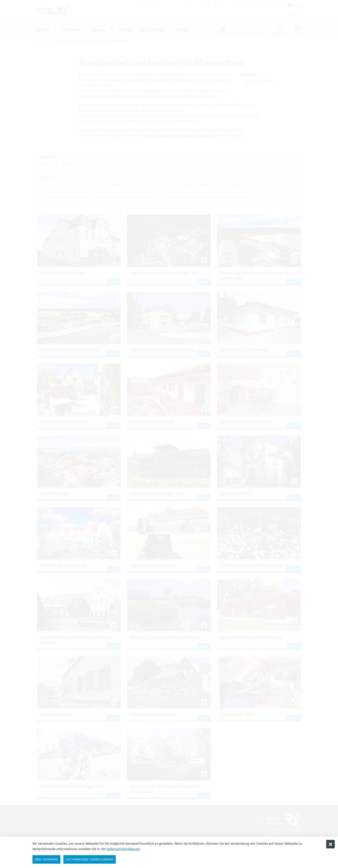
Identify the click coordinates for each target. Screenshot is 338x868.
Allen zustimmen (47, 859)
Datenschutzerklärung (123, 849)
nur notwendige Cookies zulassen (92, 859)
